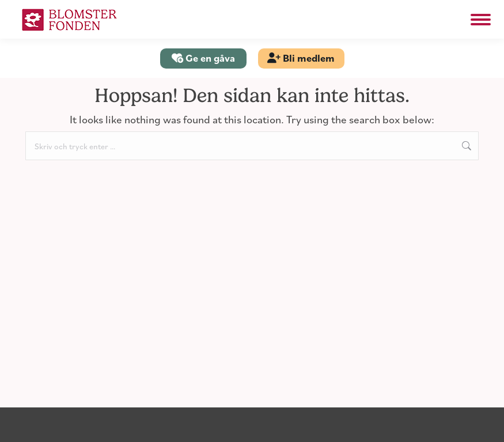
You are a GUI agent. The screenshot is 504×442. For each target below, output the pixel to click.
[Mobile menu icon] (481, 20)
